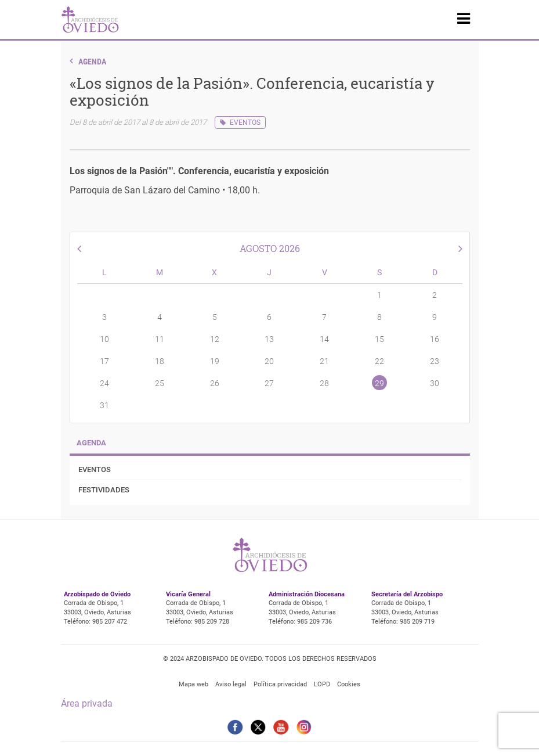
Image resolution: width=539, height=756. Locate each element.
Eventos (245, 123)
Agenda (92, 62)
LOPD (322, 684)
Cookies (349, 684)
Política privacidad (280, 684)
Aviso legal (231, 684)
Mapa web (193, 684)
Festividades (104, 490)
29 (379, 383)
